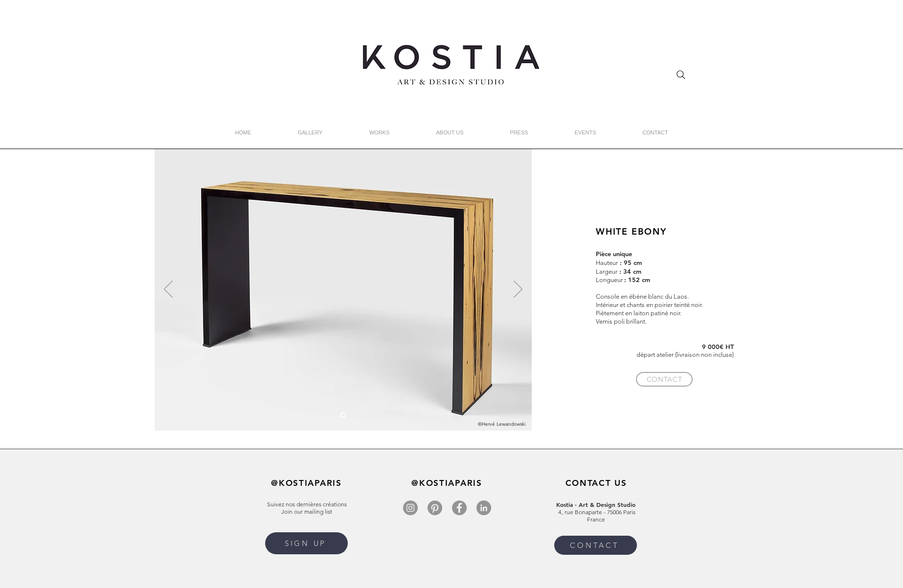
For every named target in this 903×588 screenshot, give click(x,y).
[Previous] (168, 290)
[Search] (681, 75)
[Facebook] (459, 508)
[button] (306, 543)
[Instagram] (410, 508)
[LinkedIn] (484, 508)
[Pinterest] (435, 508)
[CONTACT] (664, 379)
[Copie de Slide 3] (343, 415)
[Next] (518, 290)
